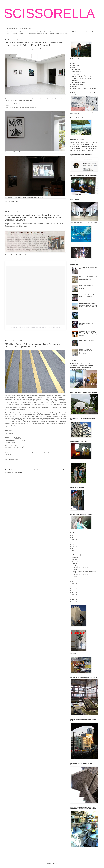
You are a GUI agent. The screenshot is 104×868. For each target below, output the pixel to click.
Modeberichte (75, 81)
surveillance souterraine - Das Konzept (81, 79)
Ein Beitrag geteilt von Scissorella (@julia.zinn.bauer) (26, 327)
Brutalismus (74, 146)
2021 (73, 546)
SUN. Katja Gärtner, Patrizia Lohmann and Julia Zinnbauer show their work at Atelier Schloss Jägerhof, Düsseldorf (34, 44)
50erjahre (89, 142)
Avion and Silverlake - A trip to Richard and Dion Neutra (87, 295)
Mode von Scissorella (77, 150)
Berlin (92, 144)
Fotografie (94, 146)
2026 (73, 536)
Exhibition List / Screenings (78, 75)
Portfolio (74, 67)
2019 (73, 551)
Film (90, 146)
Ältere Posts (63, 470)
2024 (73, 540)
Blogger (55, 864)
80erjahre (79, 144)
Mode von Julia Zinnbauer (78, 83)
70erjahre (73, 144)
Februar (75, 579)
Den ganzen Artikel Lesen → (12, 202)
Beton (96, 144)
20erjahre (73, 142)
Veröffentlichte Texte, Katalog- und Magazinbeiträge (85, 73)
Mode (95, 148)
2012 (73, 593)
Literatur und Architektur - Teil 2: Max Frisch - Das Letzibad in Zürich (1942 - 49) (88, 287)
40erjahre (83, 142)
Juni (75, 561)
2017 (73, 582)
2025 (73, 538)
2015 (73, 586)
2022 (73, 544)
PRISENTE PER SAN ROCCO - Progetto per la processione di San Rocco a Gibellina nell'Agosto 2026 (88, 305)
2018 (73, 553)
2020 (73, 549)
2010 (73, 597)
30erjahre (78, 142)
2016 (73, 584)
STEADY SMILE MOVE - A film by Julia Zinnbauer (84, 77)
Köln (84, 149)
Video (91, 150)
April (75, 566)
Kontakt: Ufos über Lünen (86, 313)
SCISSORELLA (49, 13)
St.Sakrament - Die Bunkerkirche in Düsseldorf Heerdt (88, 268)
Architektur (85, 144)
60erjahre (95, 142)
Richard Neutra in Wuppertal (86, 340)
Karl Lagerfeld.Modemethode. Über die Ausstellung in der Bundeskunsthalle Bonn (88, 278)
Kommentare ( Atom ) (16, 473)
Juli (74, 559)
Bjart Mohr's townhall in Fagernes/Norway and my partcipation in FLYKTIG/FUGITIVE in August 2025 (88, 351)
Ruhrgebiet (86, 150)
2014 (73, 588)
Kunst (79, 148)
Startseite (36, 470)
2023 (73, 542)
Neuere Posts (9, 470)
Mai (74, 564)
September (76, 557)
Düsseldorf (83, 146)
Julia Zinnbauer (76, 65)
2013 (73, 590)
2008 (73, 601)
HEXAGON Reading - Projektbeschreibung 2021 (84, 88)
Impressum (74, 86)
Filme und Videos (76, 69)
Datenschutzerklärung (77, 84)
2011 (73, 595)
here (39, 255)
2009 (73, 599)
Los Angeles (89, 149)
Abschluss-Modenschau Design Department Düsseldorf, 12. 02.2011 (87, 323)
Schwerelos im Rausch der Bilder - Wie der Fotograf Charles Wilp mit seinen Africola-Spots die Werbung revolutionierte (88, 333)
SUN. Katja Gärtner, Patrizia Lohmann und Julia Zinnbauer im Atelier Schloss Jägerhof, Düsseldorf (33, 345)
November (76, 555)
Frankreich (73, 149)
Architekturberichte (76, 71)
